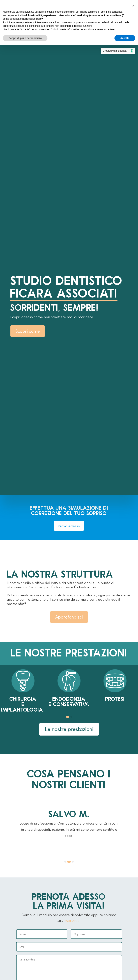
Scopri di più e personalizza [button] (25, 38)
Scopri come (28, 331)
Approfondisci (69, 617)
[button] (68, 717)
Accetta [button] (125, 38)
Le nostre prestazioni (69, 729)
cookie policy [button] (35, 19)
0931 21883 (72, 921)
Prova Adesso (69, 526)
